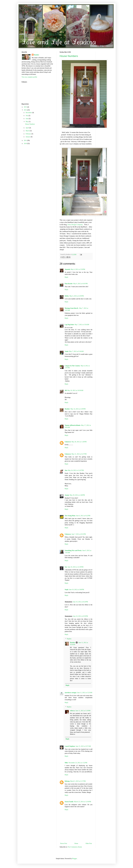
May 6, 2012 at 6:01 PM (80, 284)
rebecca (72, 711)
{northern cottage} (71, 693)
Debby (67, 296)
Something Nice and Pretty (73, 550)
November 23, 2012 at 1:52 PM (78, 763)
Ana (66, 470)
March (28, 131)
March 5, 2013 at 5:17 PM (78, 781)
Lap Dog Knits (69, 325)
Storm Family (69, 802)
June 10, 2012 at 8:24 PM (80, 602)
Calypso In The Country (72, 366)
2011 (26, 140)
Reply (66, 277)
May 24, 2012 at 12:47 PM (76, 470)
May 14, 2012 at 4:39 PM (78, 409)
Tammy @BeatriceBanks (73, 425)
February (29, 134)
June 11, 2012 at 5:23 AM (85, 693)
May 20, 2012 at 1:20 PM (79, 442)
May (27, 122)
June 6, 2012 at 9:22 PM (83, 516)
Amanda (67, 269)
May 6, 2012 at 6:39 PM (77, 296)
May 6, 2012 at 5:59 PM (78, 269)
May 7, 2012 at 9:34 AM (76, 351)
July (27, 116)
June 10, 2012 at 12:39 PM (75, 567)
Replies (69, 639)
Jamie (67, 351)
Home (76, 843)
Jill (66, 390)
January (28, 137)
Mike (66, 763)
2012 (26, 110)
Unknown (68, 442)
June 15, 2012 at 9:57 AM (83, 746)
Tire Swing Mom (70, 516)
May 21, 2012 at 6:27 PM (79, 454)
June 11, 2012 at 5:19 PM (83, 711)
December (29, 113)
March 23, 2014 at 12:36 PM (83, 802)
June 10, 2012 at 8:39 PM (80, 616)
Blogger (74, 859)
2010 (26, 144)
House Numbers (69, 56)
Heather (67, 409)
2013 (26, 107)
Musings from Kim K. (72, 308)
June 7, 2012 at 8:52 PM (79, 534)
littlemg (67, 781)
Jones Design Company (75, 224)
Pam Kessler (69, 284)
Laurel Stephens (70, 746)
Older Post (89, 843)
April (27, 128)
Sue (66, 567)
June (27, 119)
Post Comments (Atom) (75, 847)
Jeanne (67, 495)
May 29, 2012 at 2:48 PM (77, 495)
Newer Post (64, 843)
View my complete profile (29, 77)
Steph (67, 590)
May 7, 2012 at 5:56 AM (82, 325)
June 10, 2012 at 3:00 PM (76, 590)
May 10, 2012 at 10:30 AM (75, 390)
